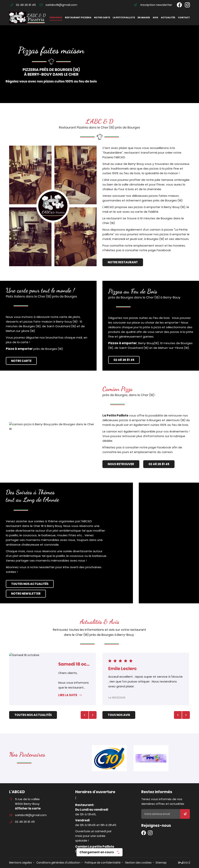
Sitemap (161, 863)
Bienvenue (56, 17)
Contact (184, 17)
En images (144, 17)
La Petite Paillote (138, 415)
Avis (155, 17)
